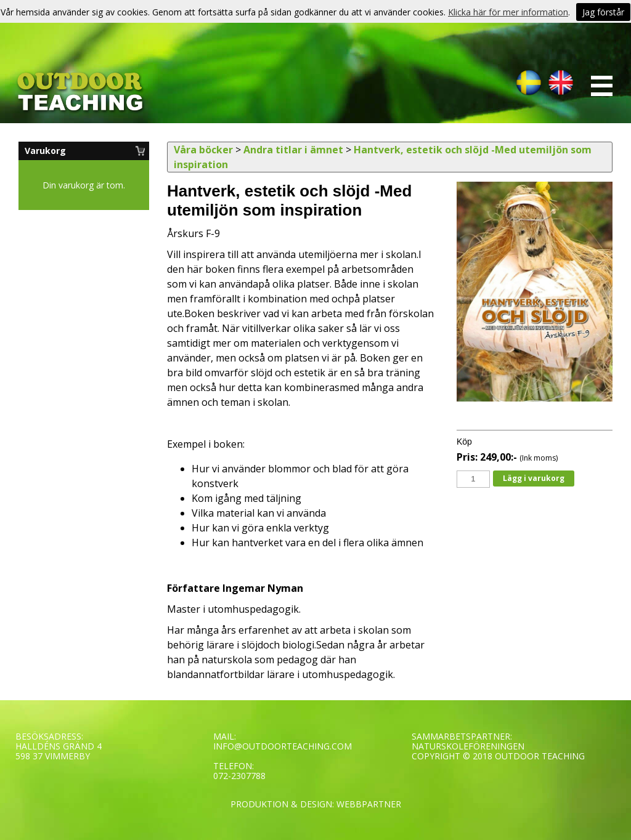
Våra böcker (203, 150)
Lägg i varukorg (534, 478)
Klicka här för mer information (508, 12)
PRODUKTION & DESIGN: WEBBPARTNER (316, 804)
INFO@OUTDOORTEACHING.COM (283, 746)
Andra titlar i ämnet (293, 150)
